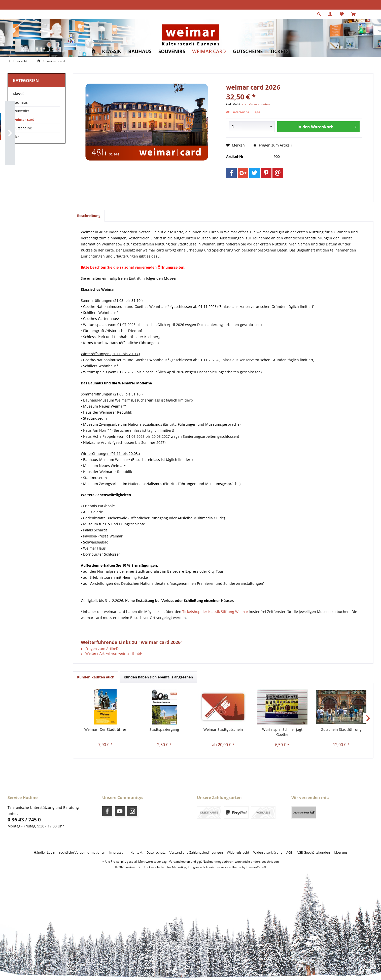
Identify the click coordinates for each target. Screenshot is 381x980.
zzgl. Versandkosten (256, 104)
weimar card (24, 119)
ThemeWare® (256, 867)
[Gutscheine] (248, 51)
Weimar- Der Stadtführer (105, 729)
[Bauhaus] (140, 51)
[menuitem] (353, 14)
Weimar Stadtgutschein (223, 729)
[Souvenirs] (172, 51)
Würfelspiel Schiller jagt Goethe (282, 732)
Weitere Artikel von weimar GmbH (112, 653)
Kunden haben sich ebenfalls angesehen (158, 677)
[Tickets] (279, 51)
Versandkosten (179, 862)
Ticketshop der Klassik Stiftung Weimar (215, 612)
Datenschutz (156, 852)
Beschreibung (89, 216)
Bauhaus (20, 102)
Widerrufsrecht (238, 852)
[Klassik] (112, 51)
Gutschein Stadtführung (341, 729)
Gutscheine (22, 128)
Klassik (19, 94)
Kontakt (136, 852)
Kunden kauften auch (96, 677)
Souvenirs (21, 111)
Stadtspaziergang (164, 729)
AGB (289, 852)
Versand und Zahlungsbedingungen (196, 852)
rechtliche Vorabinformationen (82, 852)
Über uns (341, 852)
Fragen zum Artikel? (273, 145)
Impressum (118, 852)
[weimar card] (209, 51)
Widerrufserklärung (268, 852)
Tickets (19, 137)
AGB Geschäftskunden (313, 852)
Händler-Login (44, 852)
